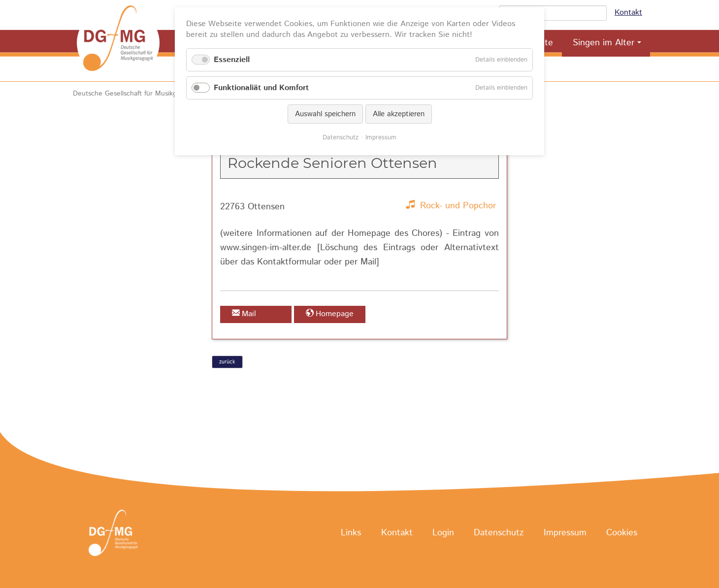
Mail (249, 314)
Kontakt (628, 13)
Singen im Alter (604, 43)
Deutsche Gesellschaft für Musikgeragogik (138, 94)
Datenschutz (499, 533)
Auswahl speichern (325, 114)
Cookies (622, 533)
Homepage (335, 314)
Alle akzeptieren (399, 114)
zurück (227, 362)
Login (443, 533)
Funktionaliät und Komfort (261, 88)
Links (351, 533)
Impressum (565, 533)
